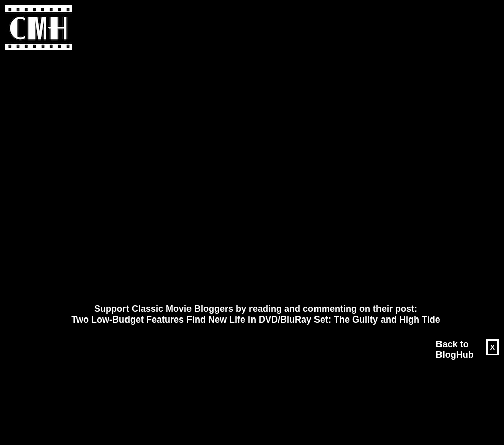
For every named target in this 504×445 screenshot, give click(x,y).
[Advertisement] (121, 177)
